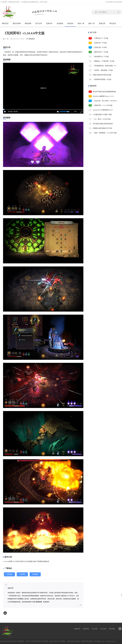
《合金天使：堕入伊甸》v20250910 (103, 101)
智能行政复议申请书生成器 (100, 75)
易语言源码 (18, 23)
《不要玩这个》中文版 (98, 38)
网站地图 (112, 629)
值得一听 (92, 23)
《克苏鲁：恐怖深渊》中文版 (101, 70)
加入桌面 (103, 629)
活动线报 (61, 23)
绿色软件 (71, 23)
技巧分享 (39, 23)
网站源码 (29, 23)
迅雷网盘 (35, 574)
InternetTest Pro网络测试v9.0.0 (101, 110)
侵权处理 (77, 629)
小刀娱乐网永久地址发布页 (113, 2)
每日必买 (113, 23)
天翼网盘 (22, 574)
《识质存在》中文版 (98, 43)
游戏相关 (32, 39)
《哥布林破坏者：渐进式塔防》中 (102, 66)
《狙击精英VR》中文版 (99, 57)
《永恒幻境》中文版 (98, 47)
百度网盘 (9, 574)
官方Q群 (95, 629)
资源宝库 (103, 23)
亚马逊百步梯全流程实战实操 (101, 124)
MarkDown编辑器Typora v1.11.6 (101, 96)
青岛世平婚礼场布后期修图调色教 (102, 92)
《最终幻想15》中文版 (98, 52)
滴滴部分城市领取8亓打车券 (100, 128)
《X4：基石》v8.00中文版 (99, 119)
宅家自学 (50, 23)
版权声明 (86, 629)
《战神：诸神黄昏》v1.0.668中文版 (103, 133)
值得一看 (82, 23)
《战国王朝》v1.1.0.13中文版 (100, 105)
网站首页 (5, 23)
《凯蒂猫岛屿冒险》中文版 (100, 79)
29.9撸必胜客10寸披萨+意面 (100, 115)
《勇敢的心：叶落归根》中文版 (101, 61)
